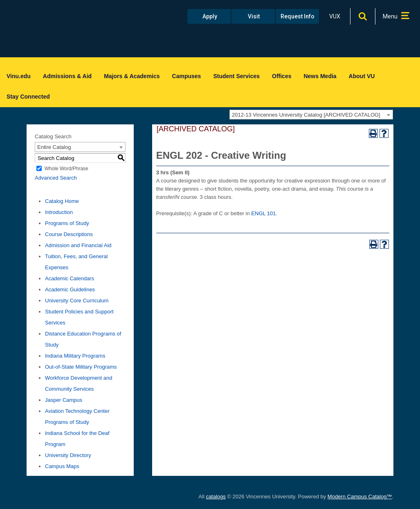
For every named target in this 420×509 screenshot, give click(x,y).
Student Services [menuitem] (236, 76)
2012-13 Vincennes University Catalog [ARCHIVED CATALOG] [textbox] (306, 115)
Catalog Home (62, 201)
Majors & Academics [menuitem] (132, 76)
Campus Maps (62, 466)
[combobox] (311, 115)
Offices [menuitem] (282, 76)
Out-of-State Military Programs (81, 367)
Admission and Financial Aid (78, 245)
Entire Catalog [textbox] (54, 147)
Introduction (59, 212)
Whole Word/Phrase (66, 169)
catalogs (216, 497)
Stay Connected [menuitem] (28, 97)
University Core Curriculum (77, 301)
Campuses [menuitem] (187, 76)
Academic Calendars (70, 278)
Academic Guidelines (70, 289)
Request (298, 16)
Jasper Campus (64, 400)
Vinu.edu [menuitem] (19, 76)
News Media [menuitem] (320, 76)
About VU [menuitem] (362, 76)
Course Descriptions (69, 234)
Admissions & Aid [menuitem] (67, 76)
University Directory (68, 455)
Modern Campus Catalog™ (360, 497)
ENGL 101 (263, 213)
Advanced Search (56, 178)
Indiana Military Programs (75, 356)
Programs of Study (67, 223)
